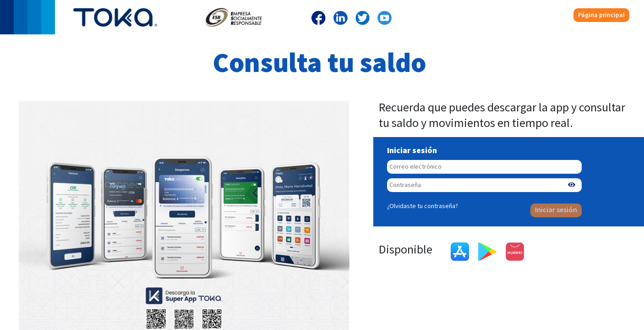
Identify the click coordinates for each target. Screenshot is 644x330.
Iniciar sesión (556, 210)
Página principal (601, 15)
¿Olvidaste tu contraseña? (423, 206)
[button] (572, 185)
